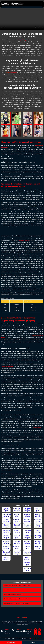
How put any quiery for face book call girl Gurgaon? (17, 603)
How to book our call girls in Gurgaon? (13, 594)
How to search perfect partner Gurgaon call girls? (16, 599)
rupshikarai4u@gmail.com (21, 631)
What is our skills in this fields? (12, 590)
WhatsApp (33, 642)
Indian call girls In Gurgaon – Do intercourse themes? (17, 586)
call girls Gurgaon (37, 427)
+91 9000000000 (11, 642)
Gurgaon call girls (23, 40)
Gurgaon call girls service (7, 367)
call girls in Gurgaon (11, 72)
